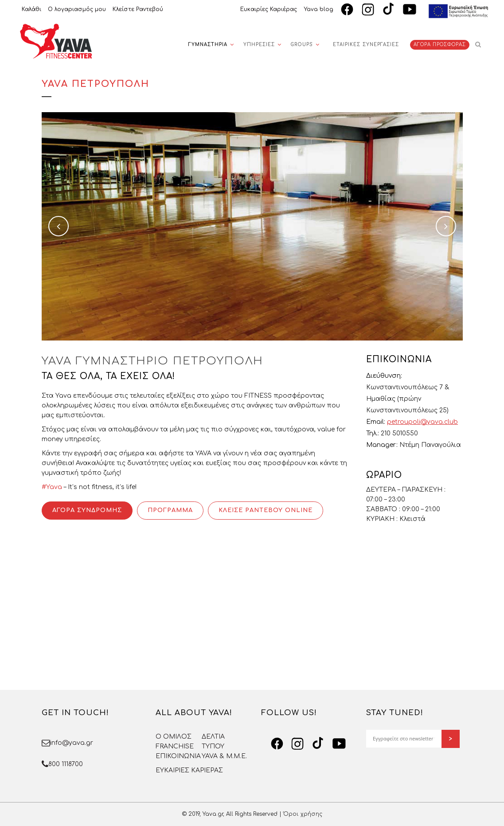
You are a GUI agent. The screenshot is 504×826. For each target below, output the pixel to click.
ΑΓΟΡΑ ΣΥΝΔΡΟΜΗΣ (87, 510)
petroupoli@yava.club (422, 422)
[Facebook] (347, 9)
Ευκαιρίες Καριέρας (269, 9)
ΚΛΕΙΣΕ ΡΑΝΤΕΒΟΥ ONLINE (266, 510)
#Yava (52, 487)
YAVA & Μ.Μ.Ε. (224, 756)
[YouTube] (410, 9)
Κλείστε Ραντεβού (138, 9)
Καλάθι (31, 9)
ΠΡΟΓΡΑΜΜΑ (170, 510)
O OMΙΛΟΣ (174, 737)
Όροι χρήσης (303, 814)
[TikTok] (389, 9)
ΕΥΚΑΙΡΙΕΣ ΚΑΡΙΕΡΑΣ (189, 770)
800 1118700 (66, 764)
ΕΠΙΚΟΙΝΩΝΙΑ (178, 756)
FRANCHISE (175, 746)
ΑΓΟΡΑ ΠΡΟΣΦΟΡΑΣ (440, 45)
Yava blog (318, 9)
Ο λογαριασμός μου (77, 9)
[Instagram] (368, 9)
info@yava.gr (72, 743)
